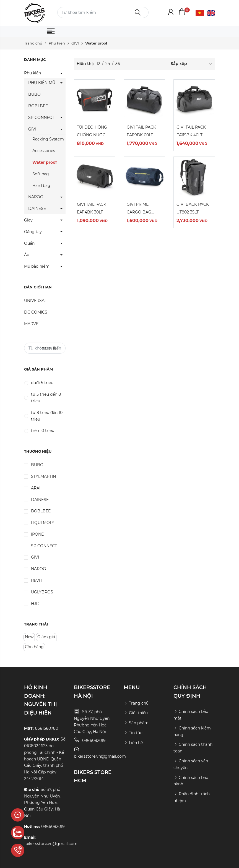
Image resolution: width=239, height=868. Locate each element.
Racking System (48, 139)
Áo (27, 255)
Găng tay (33, 232)
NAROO (36, 197)
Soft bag (41, 174)
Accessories (44, 151)
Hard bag (41, 186)
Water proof (45, 162)
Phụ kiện (57, 43)
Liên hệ (133, 743)
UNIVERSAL (35, 301)
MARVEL (32, 324)
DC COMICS (36, 312)
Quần (29, 243)
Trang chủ (33, 43)
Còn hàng (34, 647)
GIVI (75, 43)
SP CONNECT (41, 118)
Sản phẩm (136, 723)
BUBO (34, 94)
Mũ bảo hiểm (37, 266)
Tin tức (133, 733)
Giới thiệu (136, 713)
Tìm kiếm (50, 348)
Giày (28, 220)
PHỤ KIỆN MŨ (42, 83)
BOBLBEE (38, 106)
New (29, 637)
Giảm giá (46, 637)
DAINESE (37, 208)
